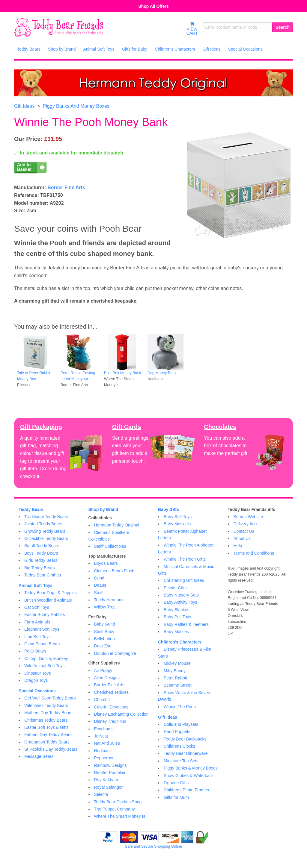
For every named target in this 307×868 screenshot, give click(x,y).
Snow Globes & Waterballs (189, 776)
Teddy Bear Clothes (43, 575)
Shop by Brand (103, 509)
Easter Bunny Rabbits (45, 614)
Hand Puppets (177, 732)
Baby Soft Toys (178, 517)
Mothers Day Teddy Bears (48, 713)
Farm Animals (37, 622)
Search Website (248, 517)
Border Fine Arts (66, 188)
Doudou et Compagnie (115, 653)
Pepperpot (104, 758)
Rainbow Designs (110, 765)
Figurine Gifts (176, 783)
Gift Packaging (41, 427)
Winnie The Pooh (180, 707)
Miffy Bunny (175, 671)
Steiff (99, 593)
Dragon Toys (36, 680)
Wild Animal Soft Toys (44, 666)
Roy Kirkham (106, 780)
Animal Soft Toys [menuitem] (99, 49)
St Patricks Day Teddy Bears (51, 749)
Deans (100, 585)
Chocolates (220, 427)
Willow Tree (105, 607)
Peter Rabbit (175, 678)
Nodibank (103, 751)
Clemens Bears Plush (114, 571)
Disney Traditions (110, 721)
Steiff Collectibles (110, 546)
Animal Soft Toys (36, 585)
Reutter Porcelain (110, 773)
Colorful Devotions (111, 707)
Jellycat (101, 736)
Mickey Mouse (177, 663)
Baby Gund (105, 624)
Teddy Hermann (109, 600)
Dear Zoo (103, 646)
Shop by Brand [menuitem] (62, 49)
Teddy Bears (31, 509)
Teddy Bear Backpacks (185, 739)
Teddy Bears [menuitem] (29, 49)
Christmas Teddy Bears (46, 720)
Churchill (102, 699)
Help (238, 546)
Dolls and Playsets (181, 724)
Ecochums (104, 729)
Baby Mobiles (176, 632)
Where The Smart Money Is (120, 816)
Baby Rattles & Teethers (186, 624)
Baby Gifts (168, 509)
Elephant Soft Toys (42, 629)
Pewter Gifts (175, 588)
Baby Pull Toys (177, 617)
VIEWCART (192, 28)
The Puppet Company (115, 809)
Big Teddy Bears (40, 568)
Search (283, 27)
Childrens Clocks (179, 746)
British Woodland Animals (48, 600)
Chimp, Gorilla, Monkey (46, 658)
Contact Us (244, 531)
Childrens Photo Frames (186, 790)
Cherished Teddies (112, 692)
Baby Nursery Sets (181, 595)
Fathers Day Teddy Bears (48, 735)
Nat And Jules (107, 743)
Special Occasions (37, 691)
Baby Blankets (177, 610)
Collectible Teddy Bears (46, 538)
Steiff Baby (104, 632)
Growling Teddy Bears (45, 531)
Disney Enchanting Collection (121, 714)
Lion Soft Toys (37, 637)
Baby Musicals (177, 524)
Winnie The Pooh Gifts (185, 559)
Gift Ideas (24, 106)
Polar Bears (35, 651)
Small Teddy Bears (42, 546)
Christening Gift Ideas (184, 580)
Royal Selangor (109, 787)
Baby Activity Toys (180, 602)
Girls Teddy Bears (41, 560)
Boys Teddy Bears (41, 553)
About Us (242, 538)
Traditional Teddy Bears (46, 517)
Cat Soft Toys (37, 607)
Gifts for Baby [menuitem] (134, 49)
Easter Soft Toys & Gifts (46, 727)
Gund (99, 578)
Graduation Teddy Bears (47, 742)
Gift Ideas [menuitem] (211, 49)
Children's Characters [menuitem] (175, 49)
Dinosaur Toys (37, 673)
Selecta (101, 794)
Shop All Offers (153, 6)
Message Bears (39, 756)
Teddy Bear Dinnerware (186, 753)
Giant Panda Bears (42, 644)
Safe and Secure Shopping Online (153, 846)
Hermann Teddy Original (117, 525)
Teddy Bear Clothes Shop (118, 802)
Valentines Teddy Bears (46, 705)
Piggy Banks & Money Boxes (191, 768)
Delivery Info (245, 524)
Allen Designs (107, 678)
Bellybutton (104, 639)
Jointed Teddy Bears (43, 524)
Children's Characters (180, 642)
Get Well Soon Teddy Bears (50, 698)
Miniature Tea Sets (181, 761)
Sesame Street (178, 685)
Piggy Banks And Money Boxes (76, 106)
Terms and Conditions (254, 553)
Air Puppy (103, 670)
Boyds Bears (106, 563)
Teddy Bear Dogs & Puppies (51, 593)
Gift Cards (127, 427)
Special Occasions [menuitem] (245, 49)
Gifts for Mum (176, 797)
